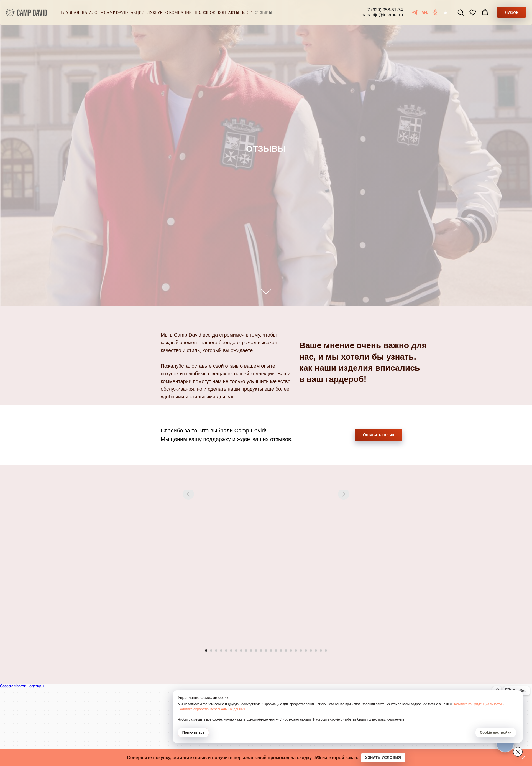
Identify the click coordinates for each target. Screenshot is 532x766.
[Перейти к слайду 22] (311, 650)
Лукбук (155, 13)
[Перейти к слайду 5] (226, 650)
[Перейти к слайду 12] (261, 650)
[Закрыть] (523, 758)
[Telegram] (415, 12)
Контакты (228, 13)
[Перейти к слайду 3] (216, 650)
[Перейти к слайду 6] (231, 650)
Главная (70, 13)
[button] (461, 12)
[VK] (425, 12)
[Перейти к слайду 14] (271, 650)
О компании (179, 13)
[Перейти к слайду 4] (221, 650)
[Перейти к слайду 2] (211, 650)
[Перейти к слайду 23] (316, 650)
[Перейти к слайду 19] (296, 650)
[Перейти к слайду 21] (306, 650)
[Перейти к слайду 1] (206, 650)
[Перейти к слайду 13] (266, 650)
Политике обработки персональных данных (432, 704)
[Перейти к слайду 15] (276, 650)
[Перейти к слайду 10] (251, 650)
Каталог (91, 13)
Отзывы (264, 13)
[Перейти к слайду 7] (236, 650)
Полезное (205, 13)
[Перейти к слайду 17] (286, 650)
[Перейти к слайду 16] (281, 650)
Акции (137, 13)
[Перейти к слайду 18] (291, 650)
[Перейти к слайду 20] (301, 650)
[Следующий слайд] (344, 566)
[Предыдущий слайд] (188, 566)
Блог (247, 13)
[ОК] (435, 12)
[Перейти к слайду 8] (241, 650)
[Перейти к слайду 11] (256, 650)
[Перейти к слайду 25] (326, 650)
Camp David (116, 13)
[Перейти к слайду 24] (321, 650)
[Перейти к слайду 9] (246, 650)
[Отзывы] (445, 12)
